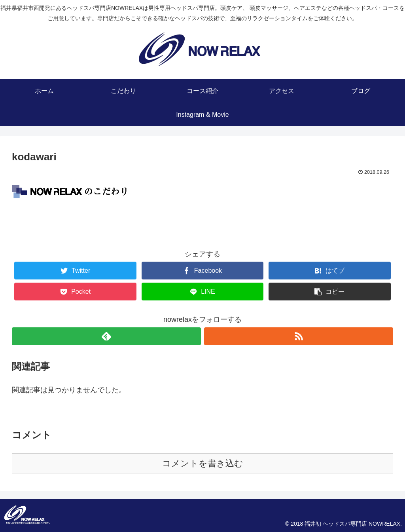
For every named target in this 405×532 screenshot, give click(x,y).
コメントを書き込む (203, 463)
